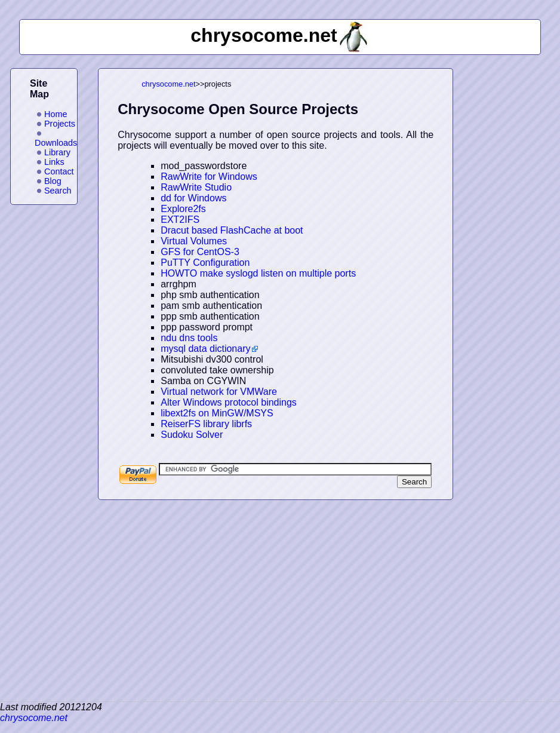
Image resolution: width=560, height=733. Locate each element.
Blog (53, 181)
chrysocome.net (168, 84)
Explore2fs (183, 209)
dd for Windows (193, 198)
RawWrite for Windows (209, 177)
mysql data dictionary (205, 349)
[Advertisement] (512, 247)
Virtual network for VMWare (219, 392)
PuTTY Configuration (205, 263)
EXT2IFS (180, 220)
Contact (59, 171)
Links (54, 162)
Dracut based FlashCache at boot (232, 230)
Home (56, 114)
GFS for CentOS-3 (200, 252)
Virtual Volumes (194, 241)
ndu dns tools (189, 338)
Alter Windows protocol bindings (229, 402)
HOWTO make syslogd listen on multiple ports (258, 273)
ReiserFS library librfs (206, 424)
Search (58, 191)
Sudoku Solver (192, 435)
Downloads (56, 143)
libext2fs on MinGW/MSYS (217, 413)
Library (57, 152)
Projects (60, 124)
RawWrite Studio (196, 187)
